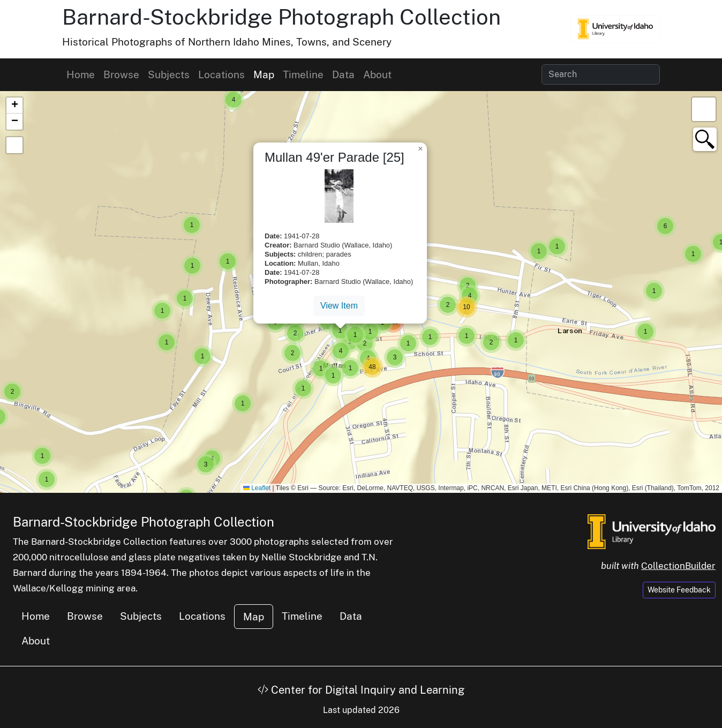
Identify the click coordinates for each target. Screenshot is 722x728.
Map (264, 74)
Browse (121, 74)
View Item (339, 306)
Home (81, 74)
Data (343, 74)
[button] (234, 100)
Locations (221, 74)
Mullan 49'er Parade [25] (334, 157)
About (377, 74)
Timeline (303, 74)
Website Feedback (679, 590)
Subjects (169, 74)
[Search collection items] (601, 74)
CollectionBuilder (678, 566)
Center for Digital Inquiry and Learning (361, 690)
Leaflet (257, 488)
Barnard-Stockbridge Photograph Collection (281, 17)
